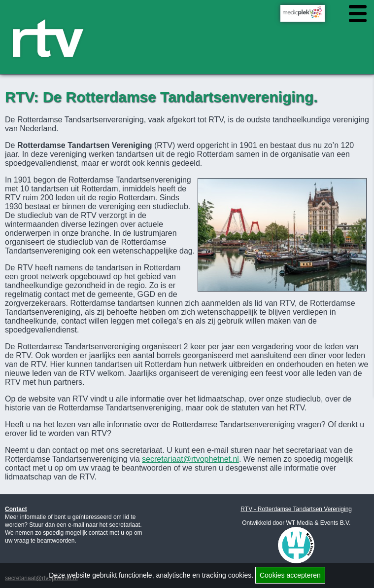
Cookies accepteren (290, 575)
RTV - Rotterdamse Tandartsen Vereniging (296, 509)
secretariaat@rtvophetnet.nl (190, 459)
